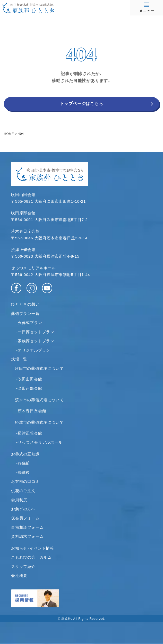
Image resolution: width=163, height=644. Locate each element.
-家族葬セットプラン (35, 341)
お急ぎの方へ (23, 509)
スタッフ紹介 (23, 566)
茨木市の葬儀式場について (39, 400)
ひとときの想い (25, 304)
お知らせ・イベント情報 (33, 548)
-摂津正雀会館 (29, 433)
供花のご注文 (23, 491)
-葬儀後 (23, 472)
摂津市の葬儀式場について (39, 422)
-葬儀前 (23, 463)
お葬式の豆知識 (25, 454)
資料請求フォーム (27, 536)
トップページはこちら (82, 104)
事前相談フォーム (27, 527)
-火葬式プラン (29, 323)
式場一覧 (19, 359)
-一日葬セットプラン (35, 332)
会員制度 (19, 500)
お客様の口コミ (25, 481)
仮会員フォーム (25, 518)
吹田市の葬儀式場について (39, 368)
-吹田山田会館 (29, 379)
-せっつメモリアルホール (39, 442)
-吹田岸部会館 (29, 388)
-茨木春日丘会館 (31, 411)
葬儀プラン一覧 (25, 313)
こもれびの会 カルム (31, 557)
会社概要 (19, 576)
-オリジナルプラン (33, 350)
